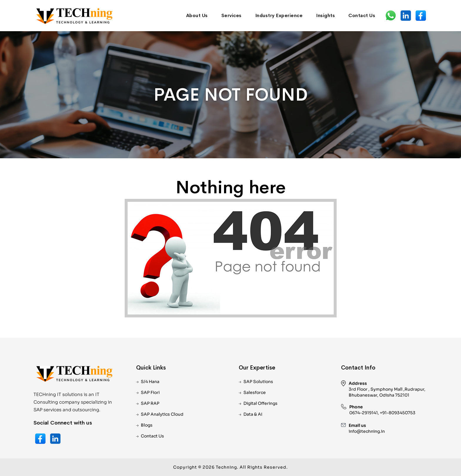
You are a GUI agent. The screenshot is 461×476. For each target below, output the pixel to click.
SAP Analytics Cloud (162, 414)
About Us (197, 15)
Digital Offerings (260, 403)
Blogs (147, 425)
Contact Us (362, 15)
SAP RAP (150, 403)
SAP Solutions (258, 382)
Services (232, 15)
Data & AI (253, 414)
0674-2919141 (364, 413)
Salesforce (255, 392)
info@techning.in (367, 431)
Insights (325, 15)
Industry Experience (279, 15)
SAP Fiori (150, 392)
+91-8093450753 (398, 413)
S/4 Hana (150, 382)
